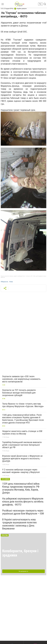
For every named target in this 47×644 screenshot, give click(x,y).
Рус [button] (40, 4)
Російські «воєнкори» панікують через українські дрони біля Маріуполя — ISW (23, 512)
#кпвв (11, 282)
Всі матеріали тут (23, 571)
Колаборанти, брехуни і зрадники (20, 553)
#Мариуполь (4, 282)
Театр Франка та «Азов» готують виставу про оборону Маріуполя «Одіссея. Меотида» (23, 405)
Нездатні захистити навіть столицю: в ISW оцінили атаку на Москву (22, 432)
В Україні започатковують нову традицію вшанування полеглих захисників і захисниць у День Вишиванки (19, 524)
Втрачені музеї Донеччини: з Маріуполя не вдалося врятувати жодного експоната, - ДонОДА (22, 458)
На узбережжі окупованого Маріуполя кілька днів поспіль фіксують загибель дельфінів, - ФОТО (23, 502)
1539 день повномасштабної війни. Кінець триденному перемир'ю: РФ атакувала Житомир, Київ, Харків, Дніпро (21, 488)
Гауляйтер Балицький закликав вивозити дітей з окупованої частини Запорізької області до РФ (22, 445)
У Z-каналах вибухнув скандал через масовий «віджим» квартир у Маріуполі (21, 471)
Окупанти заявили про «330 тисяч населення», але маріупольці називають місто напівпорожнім (21, 379)
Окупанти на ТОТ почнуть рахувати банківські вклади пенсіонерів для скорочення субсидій (19, 393)
